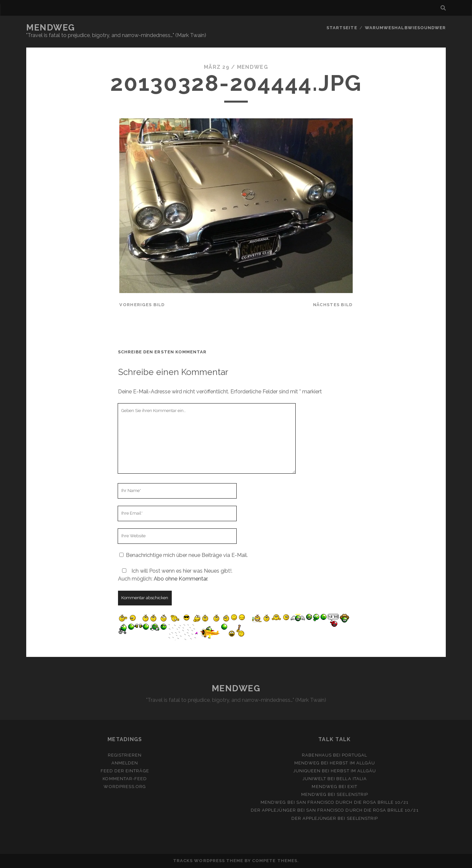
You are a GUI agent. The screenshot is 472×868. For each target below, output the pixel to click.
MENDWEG (51, 28)
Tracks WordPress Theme (208, 861)
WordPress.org (125, 787)
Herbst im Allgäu (352, 763)
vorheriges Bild (142, 305)
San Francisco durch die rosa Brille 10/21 (353, 802)
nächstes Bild (333, 305)
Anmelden (125, 763)
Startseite (342, 28)
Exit (352, 787)
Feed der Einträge (125, 771)
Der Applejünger (273, 810)
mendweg (253, 67)
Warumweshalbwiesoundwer (405, 28)
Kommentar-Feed (125, 779)
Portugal (354, 755)
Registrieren (125, 755)
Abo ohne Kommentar (180, 579)
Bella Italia (352, 779)
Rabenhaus (317, 755)
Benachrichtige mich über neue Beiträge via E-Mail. (187, 555)
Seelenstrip (352, 794)
